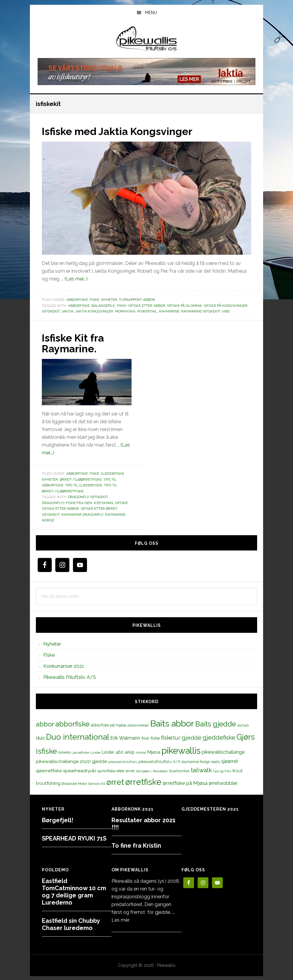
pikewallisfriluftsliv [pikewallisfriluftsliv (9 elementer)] (123, 761)
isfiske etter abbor (147, 305)
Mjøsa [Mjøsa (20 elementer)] (154, 751)
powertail (147, 311)
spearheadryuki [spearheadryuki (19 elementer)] (80, 770)
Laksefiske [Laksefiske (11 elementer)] (80, 752)
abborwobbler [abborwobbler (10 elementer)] (138, 725)
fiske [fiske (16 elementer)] (155, 738)
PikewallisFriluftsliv (146, 40)
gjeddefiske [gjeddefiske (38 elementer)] (219, 737)
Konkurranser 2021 (64, 666)
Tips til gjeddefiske (84, 485)
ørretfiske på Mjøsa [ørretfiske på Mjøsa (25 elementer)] (185, 782)
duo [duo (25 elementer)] (40, 737)
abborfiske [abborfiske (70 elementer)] (72, 723)
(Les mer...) (76, 279)
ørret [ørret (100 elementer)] (115, 781)
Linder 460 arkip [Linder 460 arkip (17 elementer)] (118, 751)
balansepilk (103, 305)
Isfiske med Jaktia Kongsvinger (121, 131)
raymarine (169, 311)
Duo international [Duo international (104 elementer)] (78, 736)
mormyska (125, 311)
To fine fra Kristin (136, 845)
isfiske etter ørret (99, 508)
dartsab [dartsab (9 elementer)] (243, 725)
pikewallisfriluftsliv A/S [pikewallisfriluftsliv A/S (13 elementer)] (159, 761)
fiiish (122, 305)
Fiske (94, 299)
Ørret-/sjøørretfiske (81, 479)
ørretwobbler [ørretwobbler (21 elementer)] (223, 782)
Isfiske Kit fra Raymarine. (75, 343)
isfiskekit (51, 311)
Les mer (120, 919)
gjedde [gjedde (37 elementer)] (192, 737)
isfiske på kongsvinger (226, 305)
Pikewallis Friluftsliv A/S (70, 677)
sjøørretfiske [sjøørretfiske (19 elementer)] (49, 770)
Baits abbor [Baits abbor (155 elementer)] (172, 723)
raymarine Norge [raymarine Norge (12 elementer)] (196, 761)
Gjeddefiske (113, 473)
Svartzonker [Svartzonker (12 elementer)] (179, 770)
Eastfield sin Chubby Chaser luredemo (71, 924)
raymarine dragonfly (82, 514)
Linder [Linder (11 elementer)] (96, 752)
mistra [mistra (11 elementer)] (141, 752)
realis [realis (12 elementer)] (216, 761)
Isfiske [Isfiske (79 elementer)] (46, 751)
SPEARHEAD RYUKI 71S (74, 838)
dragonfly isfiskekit (88, 496)
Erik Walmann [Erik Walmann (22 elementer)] (125, 737)
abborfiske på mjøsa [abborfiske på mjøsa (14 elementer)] (108, 724)
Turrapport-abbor (137, 299)
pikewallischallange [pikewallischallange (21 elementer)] (223, 751)
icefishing (104, 502)
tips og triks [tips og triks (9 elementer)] (222, 770)
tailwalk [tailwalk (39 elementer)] (201, 770)
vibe (226, 311)
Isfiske (121, 502)
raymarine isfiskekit (201, 311)
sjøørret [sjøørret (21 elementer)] (230, 761)
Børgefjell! (58, 820)
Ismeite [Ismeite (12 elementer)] (64, 752)
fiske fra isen (79, 502)
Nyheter (109, 299)
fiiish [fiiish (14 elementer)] (145, 738)
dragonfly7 (53, 502)
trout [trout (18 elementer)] (237, 770)
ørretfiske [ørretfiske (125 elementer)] (143, 781)
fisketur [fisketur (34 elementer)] (171, 737)
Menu (151, 13)
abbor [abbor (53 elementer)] (45, 723)
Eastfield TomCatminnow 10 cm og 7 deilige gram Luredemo (74, 891)
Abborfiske (77, 299)
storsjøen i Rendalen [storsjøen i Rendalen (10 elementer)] (152, 770)
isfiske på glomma (184, 305)
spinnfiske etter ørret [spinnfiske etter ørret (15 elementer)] (116, 770)
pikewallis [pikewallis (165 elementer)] (181, 750)
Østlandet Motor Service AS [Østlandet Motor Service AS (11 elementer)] (83, 783)
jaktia (67, 311)
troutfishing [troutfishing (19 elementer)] (48, 782)
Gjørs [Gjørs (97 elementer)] (246, 736)
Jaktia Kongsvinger (94, 311)
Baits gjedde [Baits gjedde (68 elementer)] (216, 723)
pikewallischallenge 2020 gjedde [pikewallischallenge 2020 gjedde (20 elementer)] (71, 761)
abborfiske (79, 305)
